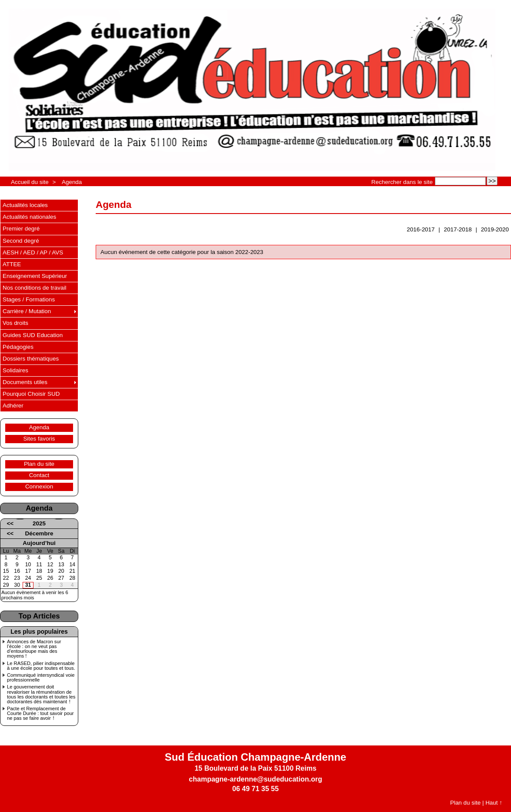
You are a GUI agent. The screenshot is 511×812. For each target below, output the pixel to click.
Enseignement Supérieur (35, 276)
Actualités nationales (29, 217)
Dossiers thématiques (31, 359)
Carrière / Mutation (27, 311)
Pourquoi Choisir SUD (31, 394)
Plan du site (39, 464)
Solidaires (15, 370)
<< (10, 523)
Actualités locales (25, 205)
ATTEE (12, 264)
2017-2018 (458, 229)
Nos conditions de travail (34, 288)
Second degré (21, 241)
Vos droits (15, 323)
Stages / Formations (29, 299)
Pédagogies (18, 347)
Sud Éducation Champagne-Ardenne (255, 757)
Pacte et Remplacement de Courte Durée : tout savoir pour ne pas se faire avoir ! (40, 713)
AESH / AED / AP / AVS (33, 252)
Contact (39, 475)
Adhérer (13, 406)
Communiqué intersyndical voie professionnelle (41, 678)
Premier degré (21, 229)
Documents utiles (25, 382)
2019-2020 (495, 229)
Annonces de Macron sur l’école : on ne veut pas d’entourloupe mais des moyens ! (34, 649)
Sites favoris (39, 439)
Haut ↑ (494, 803)
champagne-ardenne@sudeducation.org (255, 779)
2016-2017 (421, 229)
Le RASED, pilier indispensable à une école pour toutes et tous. (41, 666)
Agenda (72, 182)
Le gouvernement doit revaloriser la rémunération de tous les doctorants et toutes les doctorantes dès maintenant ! (41, 694)
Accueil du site (30, 182)
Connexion (39, 486)
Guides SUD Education (33, 335)
